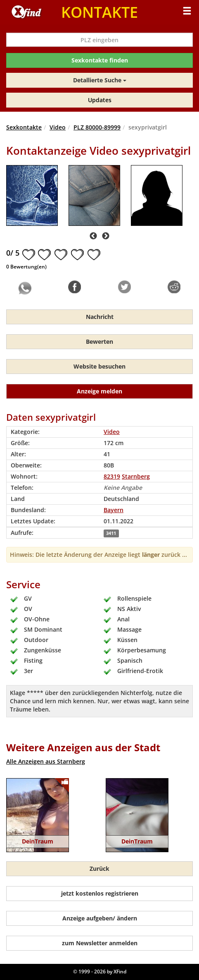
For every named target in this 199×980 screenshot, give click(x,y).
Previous (93, 236)
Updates (100, 100)
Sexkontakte (24, 127)
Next (106, 236)
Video (58, 127)
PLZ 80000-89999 (97, 127)
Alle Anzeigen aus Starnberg (46, 761)
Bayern (114, 510)
